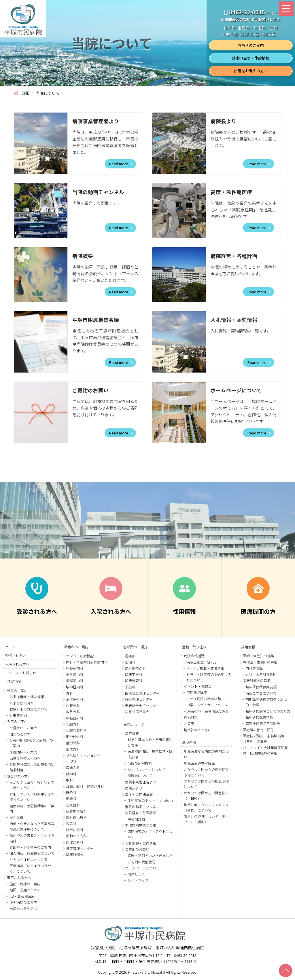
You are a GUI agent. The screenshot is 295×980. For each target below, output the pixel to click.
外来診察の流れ (22, 703)
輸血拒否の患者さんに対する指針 (32, 838)
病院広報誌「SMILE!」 (204, 662)
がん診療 (16, 817)
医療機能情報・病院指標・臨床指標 (150, 754)
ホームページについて (236, 390)
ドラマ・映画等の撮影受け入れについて (209, 677)
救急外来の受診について (29, 709)
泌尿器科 (73, 805)
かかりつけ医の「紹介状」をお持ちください (32, 785)
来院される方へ (19, 877)
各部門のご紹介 (135, 647)
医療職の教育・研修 (258, 730)
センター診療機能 (80, 656)
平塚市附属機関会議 (96, 320)
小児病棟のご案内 (23, 752)
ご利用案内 (14, 681)
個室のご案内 (20, 734)
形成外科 (73, 749)
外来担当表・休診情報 (251, 58)
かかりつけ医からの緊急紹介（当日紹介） (206, 795)
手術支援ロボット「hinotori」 (151, 800)
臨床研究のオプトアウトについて (150, 834)
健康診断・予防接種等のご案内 (32, 808)
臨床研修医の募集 (257, 681)
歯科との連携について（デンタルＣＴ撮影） (206, 819)
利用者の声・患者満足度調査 (206, 711)
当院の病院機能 (140, 763)
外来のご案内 (17, 691)
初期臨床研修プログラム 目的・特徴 (267, 702)
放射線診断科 (76, 811)
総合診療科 (75, 830)
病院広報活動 (194, 656)
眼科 (69, 780)
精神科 (71, 774)
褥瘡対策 (191, 717)
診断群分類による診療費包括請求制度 (32, 767)
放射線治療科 (76, 817)
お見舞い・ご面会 (23, 728)
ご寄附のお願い (90, 390)
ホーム (10, 647)
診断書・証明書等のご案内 (30, 847)
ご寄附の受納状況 (141, 862)
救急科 (71, 823)
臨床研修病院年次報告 (263, 723)
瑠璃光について (140, 775)
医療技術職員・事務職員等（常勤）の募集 (264, 738)
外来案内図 (18, 715)
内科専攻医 (254, 668)
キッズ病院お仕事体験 (204, 699)
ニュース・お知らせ (21, 673)
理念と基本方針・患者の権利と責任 (150, 742)
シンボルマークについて (147, 769)
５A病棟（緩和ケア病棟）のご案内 (31, 743)
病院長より (224, 121)
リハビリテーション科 (83, 755)
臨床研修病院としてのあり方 (268, 711)
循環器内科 (75, 681)
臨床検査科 (134, 681)
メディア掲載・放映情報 (205, 668)
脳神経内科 (75, 687)
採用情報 (248, 647)
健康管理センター (80, 848)
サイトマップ (138, 880)
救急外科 (73, 712)
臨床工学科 (134, 674)
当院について (134, 724)
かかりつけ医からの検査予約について (206, 784)
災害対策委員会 (137, 712)
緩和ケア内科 (76, 836)
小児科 (71, 761)
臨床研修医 (75, 854)
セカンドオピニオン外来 (29, 860)
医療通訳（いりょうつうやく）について (30, 869)
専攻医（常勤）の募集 (260, 662)
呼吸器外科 (75, 718)
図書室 (189, 723)
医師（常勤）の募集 (258, 656)
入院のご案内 (17, 722)
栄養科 (130, 687)
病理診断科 (75, 842)
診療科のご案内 (251, 45)
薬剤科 (130, 662)
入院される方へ (17, 664)
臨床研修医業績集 (259, 717)
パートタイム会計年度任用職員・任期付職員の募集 (265, 750)
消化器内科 (75, 674)
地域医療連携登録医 (199, 763)
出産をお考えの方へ (251, 71)
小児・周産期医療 (21, 896)
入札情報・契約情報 (234, 320)
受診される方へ (17, 655)
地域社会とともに (198, 730)
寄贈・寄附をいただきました (150, 855)
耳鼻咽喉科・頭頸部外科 (85, 786)
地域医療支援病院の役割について (206, 754)
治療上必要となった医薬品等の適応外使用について (32, 826)
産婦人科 (73, 767)
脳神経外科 (75, 737)
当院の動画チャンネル (98, 192)
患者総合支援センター (142, 705)
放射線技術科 (135, 668)
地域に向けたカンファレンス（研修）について (206, 807)
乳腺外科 (73, 724)
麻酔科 (71, 792)
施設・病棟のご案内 (25, 884)
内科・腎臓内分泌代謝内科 (87, 662)
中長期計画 (136, 819)
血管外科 (73, 705)
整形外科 (73, 743)
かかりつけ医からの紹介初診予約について (206, 772)
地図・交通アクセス (25, 890)
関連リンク (136, 874)
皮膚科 (71, 798)
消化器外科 (75, 699)
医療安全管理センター (142, 693)
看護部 (130, 656)
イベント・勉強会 (198, 686)
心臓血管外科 (76, 730)
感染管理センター (139, 699)
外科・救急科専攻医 (261, 674)
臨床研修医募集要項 (261, 687)
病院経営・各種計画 (234, 256)
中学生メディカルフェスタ (207, 705)
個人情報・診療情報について (32, 853)
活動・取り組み (194, 647)
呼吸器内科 (75, 668)
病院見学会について (261, 693)
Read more (119, 164)
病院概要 (83, 256)
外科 (69, 693)
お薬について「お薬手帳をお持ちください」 (32, 797)
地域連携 (189, 742)
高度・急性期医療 (231, 192)
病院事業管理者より (96, 121)
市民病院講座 (197, 692)
